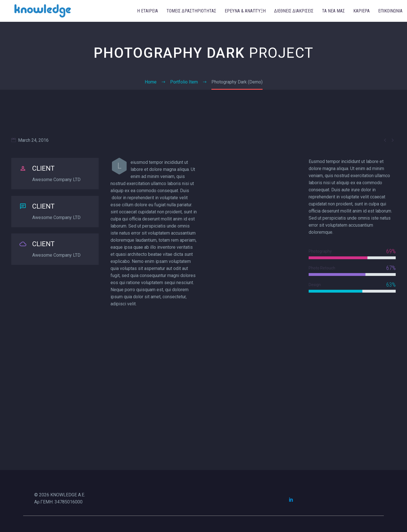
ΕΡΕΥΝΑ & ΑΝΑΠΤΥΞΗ (245, 11)
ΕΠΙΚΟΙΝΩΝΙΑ (390, 11)
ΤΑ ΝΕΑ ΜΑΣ (333, 11)
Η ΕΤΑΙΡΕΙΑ (148, 11)
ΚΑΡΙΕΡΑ (361, 11)
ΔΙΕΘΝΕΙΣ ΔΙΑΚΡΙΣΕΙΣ (294, 11)
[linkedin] (291, 499)
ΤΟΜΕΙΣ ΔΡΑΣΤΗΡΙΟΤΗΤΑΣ (191, 11)
